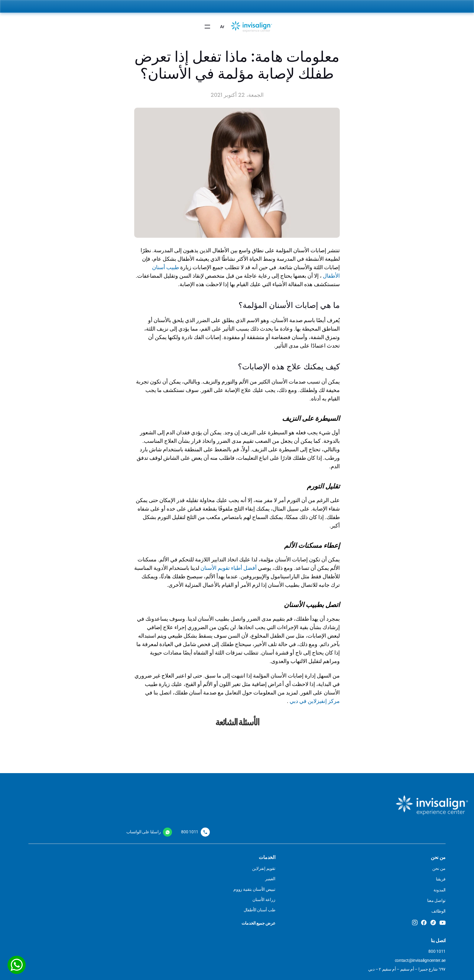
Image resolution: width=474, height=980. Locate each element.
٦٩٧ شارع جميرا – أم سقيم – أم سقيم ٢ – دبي (103, 898)
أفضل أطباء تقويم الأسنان (229, 565)
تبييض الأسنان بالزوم (253, 896)
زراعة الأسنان (259, 906)
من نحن (391, 874)
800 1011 (119, 874)
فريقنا (392, 885)
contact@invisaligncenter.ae (102, 885)
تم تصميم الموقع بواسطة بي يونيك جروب (362, 971)
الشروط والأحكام (183, 874)
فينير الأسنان (260, 885)
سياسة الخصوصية (182, 885)
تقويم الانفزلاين (258, 874)
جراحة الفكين (328, 885)
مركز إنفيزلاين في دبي (315, 698)
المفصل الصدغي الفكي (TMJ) (314, 896)
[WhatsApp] (18, 963)
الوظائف (390, 917)
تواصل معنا (388, 906)
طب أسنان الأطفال (323, 874)
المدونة (391, 896)
